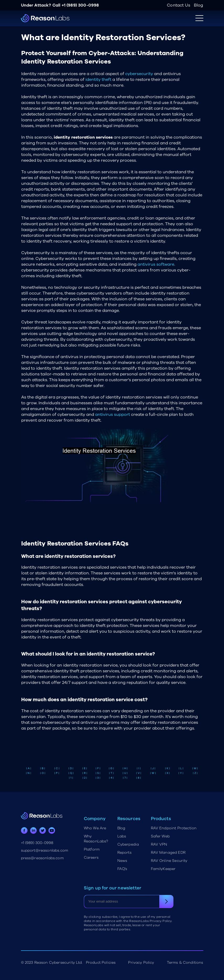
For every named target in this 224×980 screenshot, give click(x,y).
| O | (43, 773)
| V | (139, 773)
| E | (85, 768)
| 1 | (71, 778)
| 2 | (85, 778)
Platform (92, 849)
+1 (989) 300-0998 (80, 5)
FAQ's (122, 869)
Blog (199, 5)
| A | (29, 768)
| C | (57, 768)
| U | (125, 773)
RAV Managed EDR (168, 853)
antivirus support (113, 415)
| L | (181, 768)
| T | (111, 773)
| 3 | (98, 778)
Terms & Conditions (185, 963)
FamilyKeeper (163, 869)
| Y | (181, 773)
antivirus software (156, 264)
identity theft (98, 80)
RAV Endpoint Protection (174, 828)
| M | (195, 768)
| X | (167, 773)
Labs (122, 836)
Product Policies (101, 963)
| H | (125, 768)
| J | (153, 768)
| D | (71, 768)
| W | (153, 773)
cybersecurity (139, 74)
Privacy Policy (141, 963)
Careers (91, 858)
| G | (111, 768)
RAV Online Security (169, 861)
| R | (85, 773)
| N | (29, 773)
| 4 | (111, 778)
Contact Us (179, 5)
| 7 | (125, 778)
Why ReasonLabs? (96, 839)
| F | (98, 768)
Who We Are (95, 828)
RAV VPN (159, 844)
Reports (124, 853)
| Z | (195, 773)
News (122, 861)
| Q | (71, 773)
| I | (139, 768)
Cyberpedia (128, 844)
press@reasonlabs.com (42, 858)
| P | (57, 773)
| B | (43, 768)
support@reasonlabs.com (45, 850)
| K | (168, 768)
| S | (98, 773)
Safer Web (160, 836)
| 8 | (139, 778)
